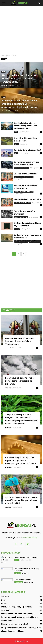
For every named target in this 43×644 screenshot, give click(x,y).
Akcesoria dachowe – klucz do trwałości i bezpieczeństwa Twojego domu (19, 341)
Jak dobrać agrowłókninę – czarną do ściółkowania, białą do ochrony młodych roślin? (21, 500)
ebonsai (4, 85)
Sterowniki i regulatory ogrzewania (16, 607)
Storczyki (17, 229)
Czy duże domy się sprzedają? (27, 150)
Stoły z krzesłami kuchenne (22, 203)
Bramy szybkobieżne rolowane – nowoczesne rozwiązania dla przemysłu (20, 381)
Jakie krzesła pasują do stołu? (27, 199)
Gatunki (17, 573)
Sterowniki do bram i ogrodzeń (15, 624)
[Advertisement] (21, 30)
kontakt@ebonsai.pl (30, 537)
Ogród (16, 144)
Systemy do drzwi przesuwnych (24, 177)
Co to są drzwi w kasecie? (25, 174)
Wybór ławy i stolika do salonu (26, 557)
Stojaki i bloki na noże (21, 217)
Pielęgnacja (19, 582)
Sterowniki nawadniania (21, 168)
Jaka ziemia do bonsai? (23, 580)
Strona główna (6, 56)
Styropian (5, 596)
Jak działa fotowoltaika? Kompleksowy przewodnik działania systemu (26, 126)
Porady (4, 603)
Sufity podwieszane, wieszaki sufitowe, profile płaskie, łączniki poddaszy (26, 241)
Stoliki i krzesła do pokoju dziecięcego (18, 614)
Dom (3, 72)
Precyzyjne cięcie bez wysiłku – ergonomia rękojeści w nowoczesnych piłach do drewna (20, 461)
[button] (40, 3)
